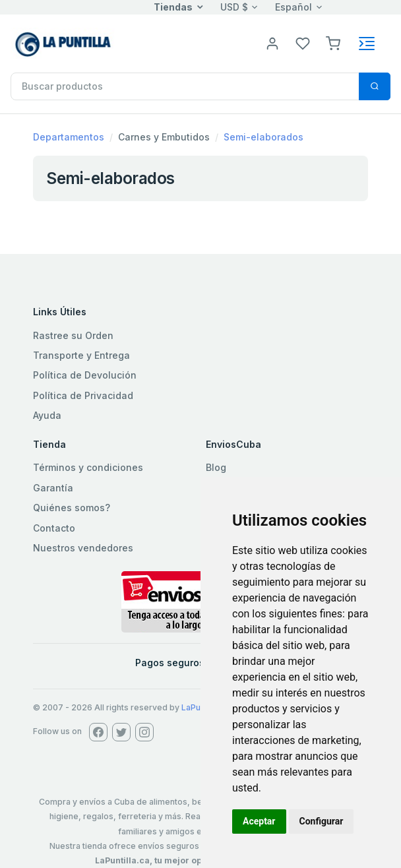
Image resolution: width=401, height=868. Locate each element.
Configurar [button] (322, 821)
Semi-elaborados (263, 137)
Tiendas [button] (173, 7)
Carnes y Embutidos (164, 137)
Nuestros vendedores (83, 548)
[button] (333, 43)
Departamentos (69, 137)
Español (293, 7)
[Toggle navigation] (367, 44)
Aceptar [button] (259, 821)
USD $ (234, 7)
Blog (216, 467)
